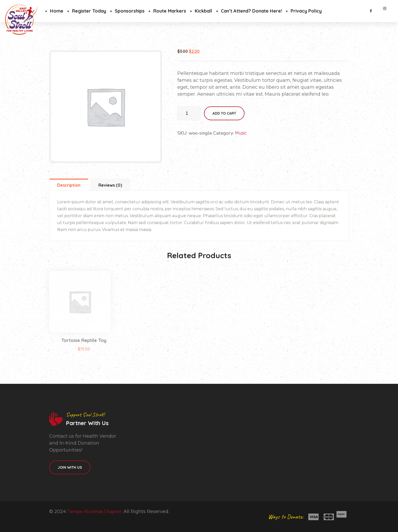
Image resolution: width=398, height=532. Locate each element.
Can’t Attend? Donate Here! (251, 11)
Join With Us (70, 467)
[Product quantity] (189, 113)
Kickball (203, 11)
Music (241, 133)
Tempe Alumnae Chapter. (95, 511)
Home (57, 11)
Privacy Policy (306, 11)
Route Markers (170, 11)
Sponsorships (130, 11)
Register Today (89, 11)
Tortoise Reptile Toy (84, 347)
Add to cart (224, 113)
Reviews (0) (110, 185)
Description (69, 185)
